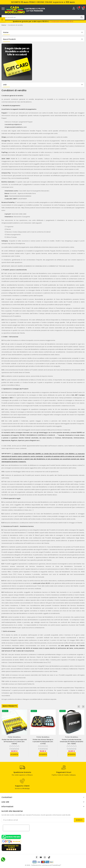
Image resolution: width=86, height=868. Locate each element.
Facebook (37, 857)
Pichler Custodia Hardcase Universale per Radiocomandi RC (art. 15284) (72, 742)
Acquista (14, 754)
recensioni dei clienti (11, 847)
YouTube (41, 857)
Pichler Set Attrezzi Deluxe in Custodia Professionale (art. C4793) (43, 742)
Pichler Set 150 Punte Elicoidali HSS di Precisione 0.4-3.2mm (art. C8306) (14, 742)
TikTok (49, 857)
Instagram (45, 857)
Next (83, 707)
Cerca (82, 17)
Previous (80, 707)
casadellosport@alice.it (13, 124)
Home (6, 32)
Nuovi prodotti (10, 706)
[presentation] (16, 828)
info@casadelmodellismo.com (16, 127)
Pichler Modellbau (14, 737)
